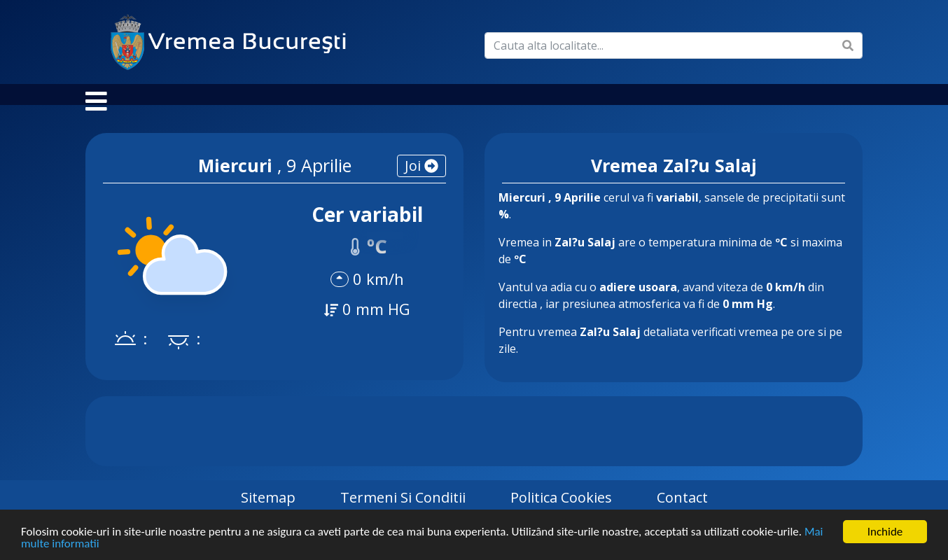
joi (421, 180)
